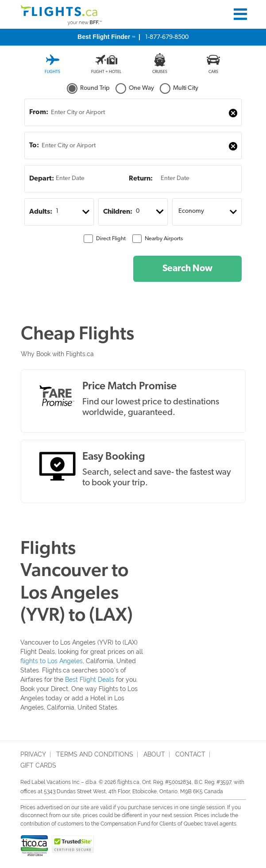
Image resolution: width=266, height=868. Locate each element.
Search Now (187, 269)
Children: (118, 212)
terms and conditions (95, 754)
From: (39, 112)
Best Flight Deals (90, 680)
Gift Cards (38, 765)
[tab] (52, 61)
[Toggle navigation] (240, 14)
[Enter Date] (76, 179)
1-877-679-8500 (133, 37)
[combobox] (133, 112)
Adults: (41, 212)
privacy (33, 754)
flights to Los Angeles (52, 661)
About (154, 754)
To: (34, 146)
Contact (190, 754)
